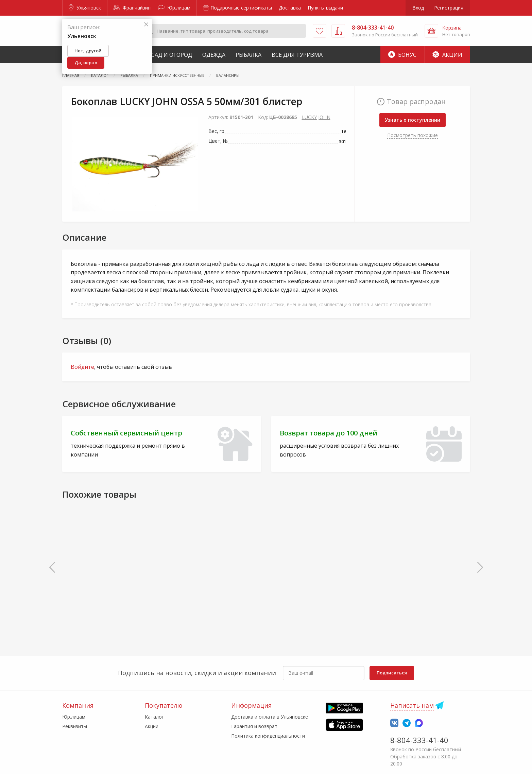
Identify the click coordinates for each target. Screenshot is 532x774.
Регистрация (449, 8)
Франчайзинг (133, 8)
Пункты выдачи (325, 8)
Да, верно (86, 63)
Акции (447, 55)
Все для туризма (297, 55)
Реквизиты (75, 726)
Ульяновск (85, 8)
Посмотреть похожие (413, 135)
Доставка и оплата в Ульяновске (270, 717)
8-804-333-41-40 (419, 740)
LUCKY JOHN (316, 117)
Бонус (402, 55)
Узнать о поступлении (413, 120)
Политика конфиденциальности (268, 736)
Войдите (82, 367)
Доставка (290, 8)
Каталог (154, 717)
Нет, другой (88, 51)
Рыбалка (248, 55)
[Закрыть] (146, 25)
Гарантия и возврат (254, 726)
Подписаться (392, 673)
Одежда (214, 55)
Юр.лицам (174, 8)
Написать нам (412, 705)
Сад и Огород (172, 55)
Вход (418, 8)
